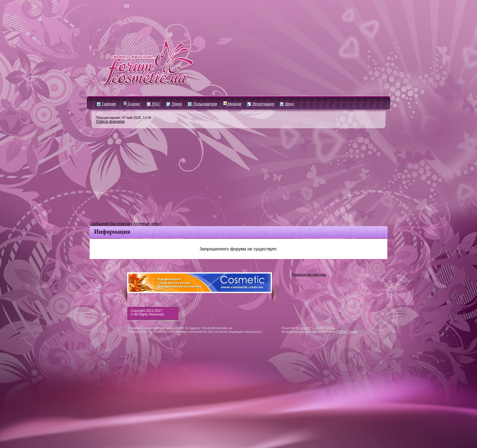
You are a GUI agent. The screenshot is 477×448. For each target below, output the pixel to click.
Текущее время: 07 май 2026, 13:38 (124, 118)
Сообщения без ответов (110, 224)
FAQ (153, 104)
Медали (232, 104)
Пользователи (203, 104)
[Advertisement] (238, 175)
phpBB (305, 328)
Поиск (174, 104)
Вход (287, 104)
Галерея (106, 104)
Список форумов (110, 122)
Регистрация (261, 104)
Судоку (132, 104)
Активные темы (146, 224)
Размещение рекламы (309, 274)
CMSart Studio (347, 332)
